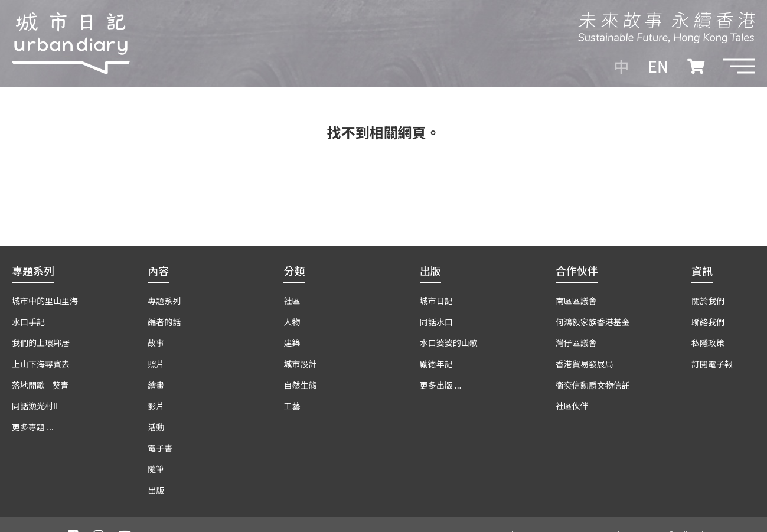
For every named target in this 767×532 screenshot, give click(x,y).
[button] (739, 66)
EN (658, 66)
